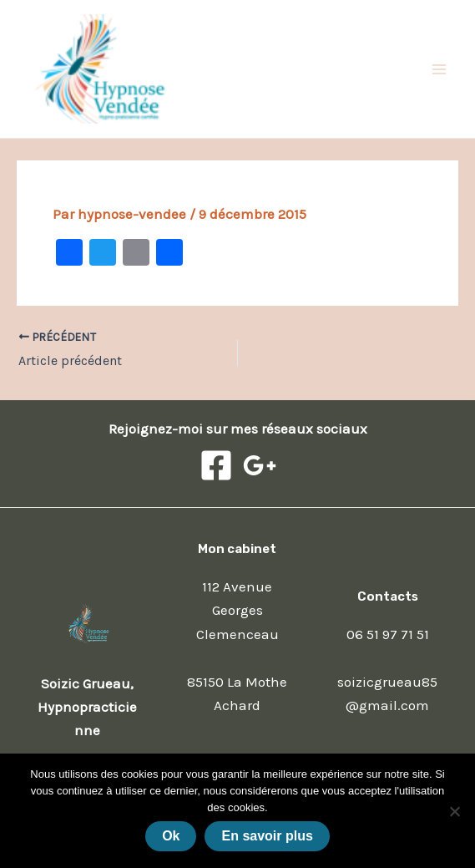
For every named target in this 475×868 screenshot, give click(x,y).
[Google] (260, 465)
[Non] (454, 811)
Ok (171, 836)
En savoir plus (267, 836)
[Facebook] (216, 465)
